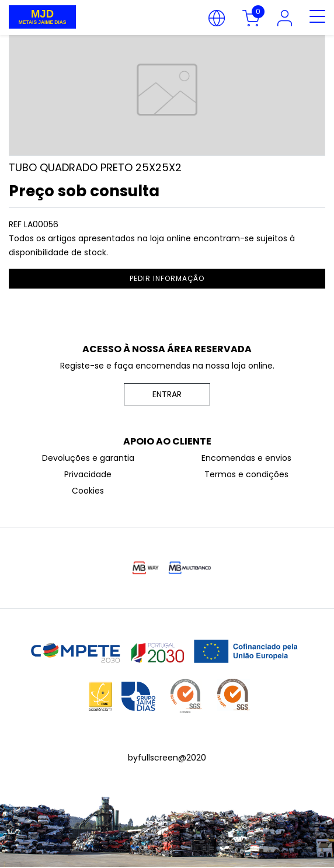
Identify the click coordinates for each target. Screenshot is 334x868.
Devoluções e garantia (88, 458)
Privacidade (88, 474)
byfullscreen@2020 (167, 758)
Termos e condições (246, 474)
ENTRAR (167, 394)
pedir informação (167, 278)
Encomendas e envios (246, 458)
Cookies (88, 491)
